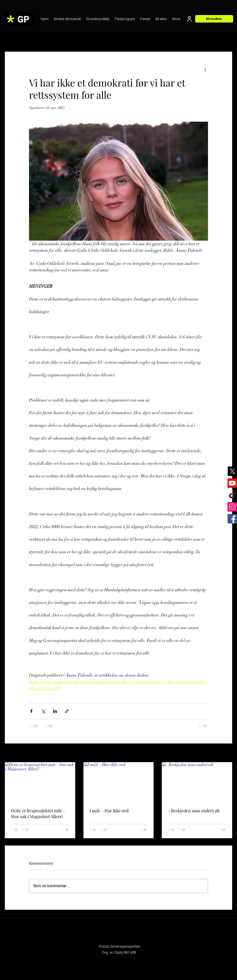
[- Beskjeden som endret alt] (197, 782)
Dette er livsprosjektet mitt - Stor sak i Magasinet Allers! (38, 814)
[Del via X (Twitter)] (43, 711)
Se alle (227, 753)
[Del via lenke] (67, 711)
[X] (232, 471)
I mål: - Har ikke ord (109, 811)
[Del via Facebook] (31, 711)
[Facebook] (232, 519)
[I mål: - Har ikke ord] (119, 782)
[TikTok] (232, 495)
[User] (189, 19)
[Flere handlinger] (205, 69)
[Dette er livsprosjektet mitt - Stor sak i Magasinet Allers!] (40, 782)
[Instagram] (232, 507)
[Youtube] (232, 483)
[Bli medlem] (214, 19)
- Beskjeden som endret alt (194, 811)
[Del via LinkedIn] (55, 711)
